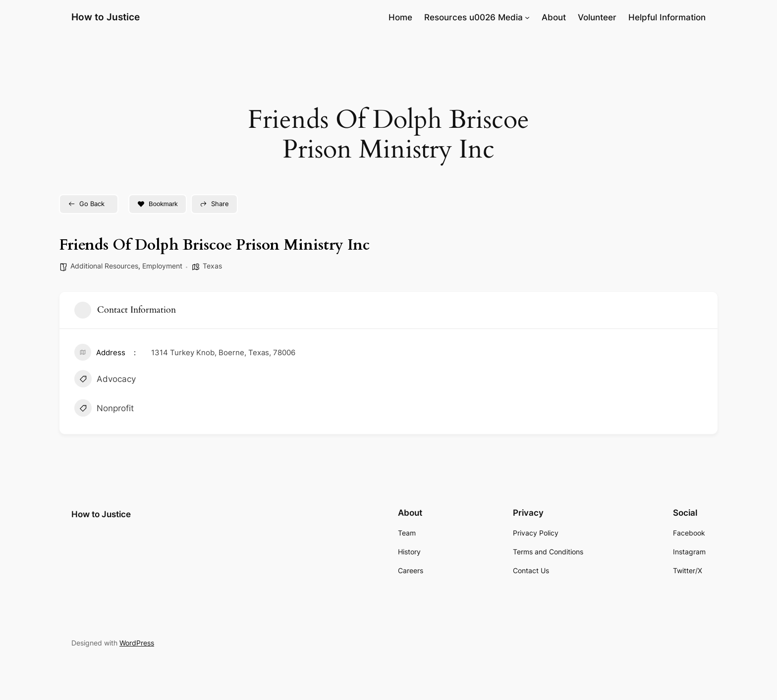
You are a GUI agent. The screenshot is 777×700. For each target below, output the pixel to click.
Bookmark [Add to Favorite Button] (158, 204)
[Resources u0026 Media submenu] (527, 17)
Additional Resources (104, 266)
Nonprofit (104, 409)
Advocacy (105, 380)
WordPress (137, 643)
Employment (162, 266)
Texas (212, 266)
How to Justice (106, 17)
